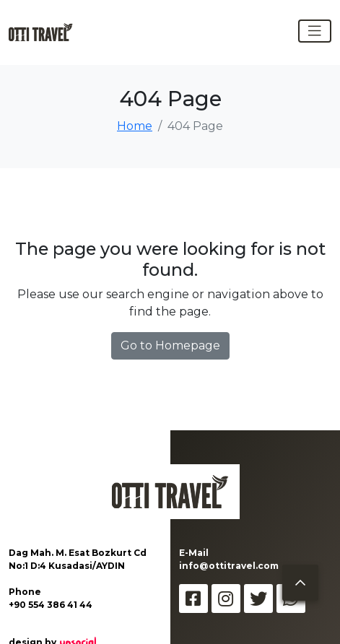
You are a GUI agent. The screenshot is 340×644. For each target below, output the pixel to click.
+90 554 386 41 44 (51, 605)
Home (135, 126)
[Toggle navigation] (315, 31)
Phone (25, 592)
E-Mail (194, 553)
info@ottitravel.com (229, 566)
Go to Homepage (170, 345)
